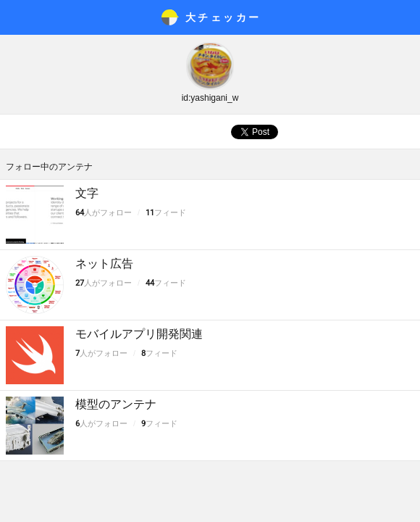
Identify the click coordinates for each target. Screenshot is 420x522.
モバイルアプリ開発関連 (139, 334)
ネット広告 (104, 264)
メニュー (17, 17)
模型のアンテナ (116, 404)
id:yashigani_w (210, 98)
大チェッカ (223, 17)
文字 (87, 193)
